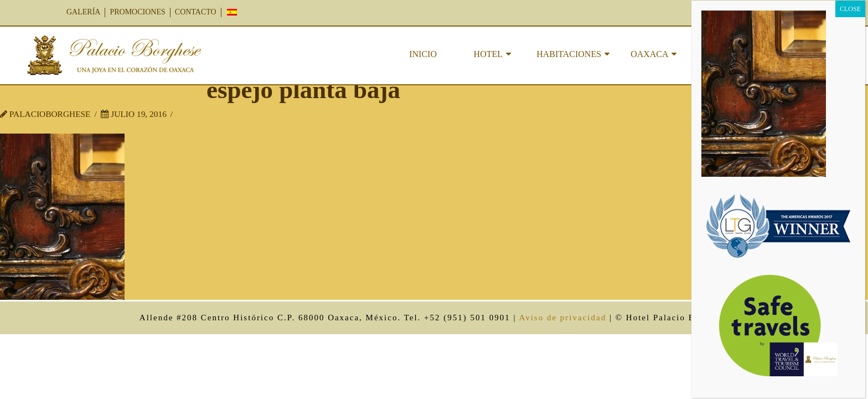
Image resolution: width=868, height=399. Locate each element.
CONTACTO (196, 12)
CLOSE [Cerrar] (850, 9)
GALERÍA (83, 12)
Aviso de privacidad (562, 318)
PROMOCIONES (137, 12)
